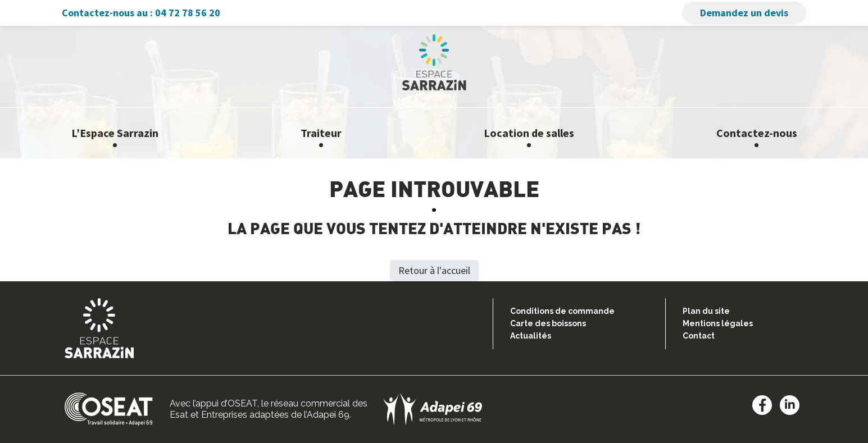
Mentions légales (718, 323)
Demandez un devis (744, 13)
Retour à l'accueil (434, 270)
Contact (699, 336)
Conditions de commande (562, 311)
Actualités (531, 336)
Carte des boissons (548, 323)
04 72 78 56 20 (188, 13)
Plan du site (706, 311)
